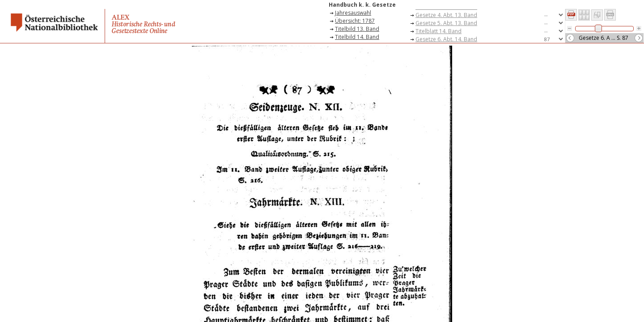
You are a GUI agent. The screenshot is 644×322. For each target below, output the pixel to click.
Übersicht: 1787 (355, 21)
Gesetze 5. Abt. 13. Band (446, 23)
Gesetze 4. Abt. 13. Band (446, 15)
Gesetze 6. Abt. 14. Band (446, 39)
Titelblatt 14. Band (439, 31)
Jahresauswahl (353, 13)
